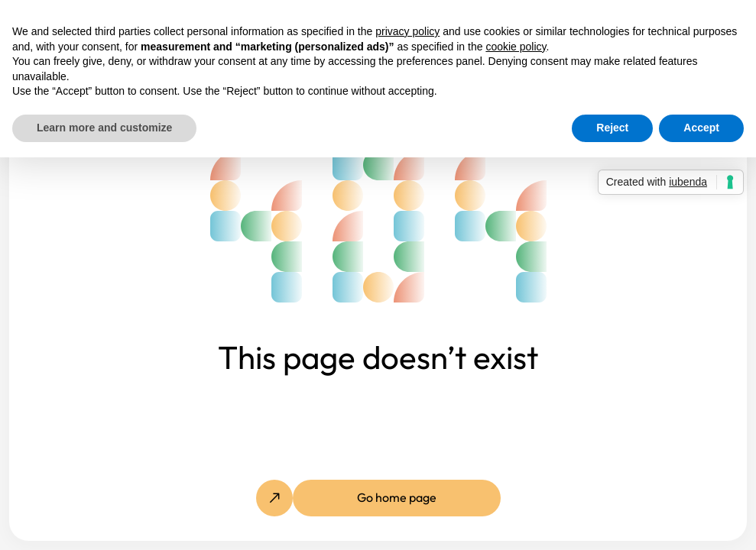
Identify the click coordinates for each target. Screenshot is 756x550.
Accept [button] (701, 128)
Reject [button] (612, 128)
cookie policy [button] (516, 47)
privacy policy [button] (407, 31)
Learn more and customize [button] (104, 128)
